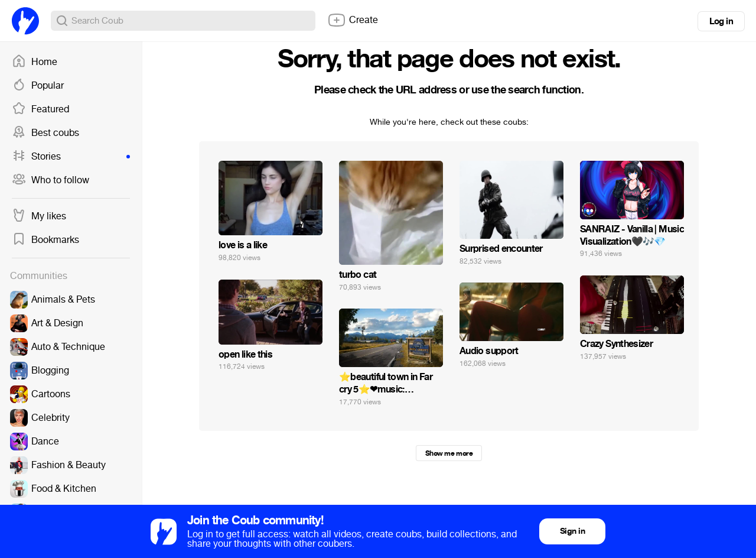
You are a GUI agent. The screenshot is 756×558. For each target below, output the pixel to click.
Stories (71, 157)
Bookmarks (45, 240)
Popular (38, 86)
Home (35, 62)
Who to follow (50, 180)
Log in (721, 21)
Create (353, 20)
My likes (39, 216)
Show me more (449, 453)
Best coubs (45, 133)
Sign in (572, 531)
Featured (40, 109)
